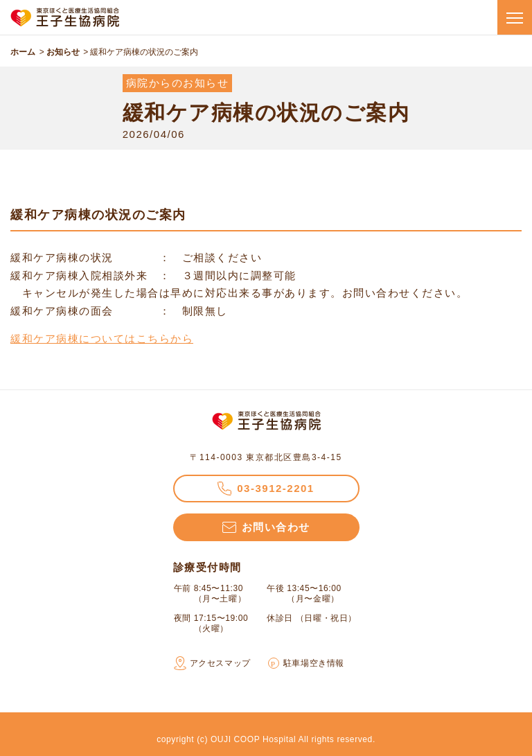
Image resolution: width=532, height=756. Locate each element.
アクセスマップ (220, 663)
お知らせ (63, 52)
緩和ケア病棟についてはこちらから (102, 339)
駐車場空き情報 (314, 663)
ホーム (23, 52)
